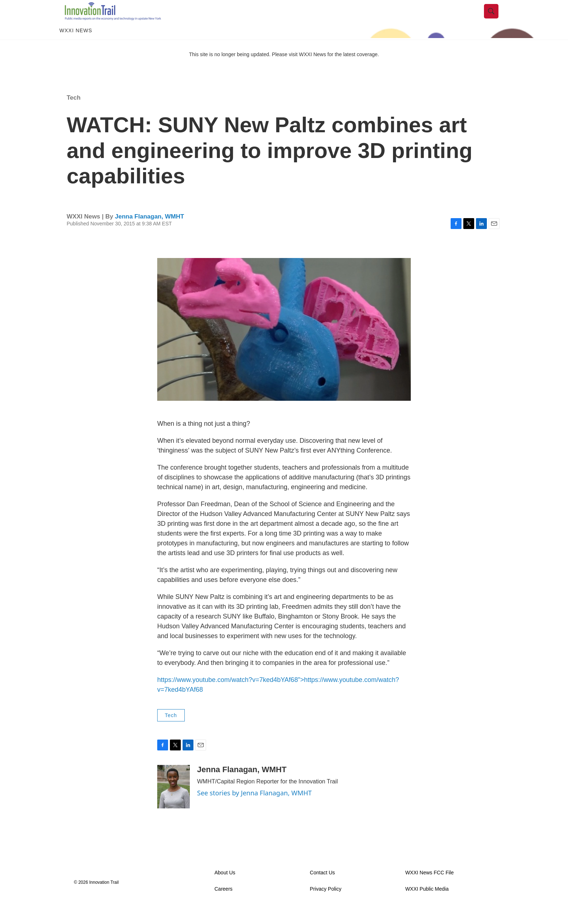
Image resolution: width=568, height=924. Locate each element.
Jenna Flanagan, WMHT (149, 232)
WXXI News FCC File (430, 889)
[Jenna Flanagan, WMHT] (174, 803)
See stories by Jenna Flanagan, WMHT (254, 809)
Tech (74, 113)
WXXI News (76, 46)
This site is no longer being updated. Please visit (244, 70)
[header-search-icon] (497, 19)
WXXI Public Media (427, 905)
